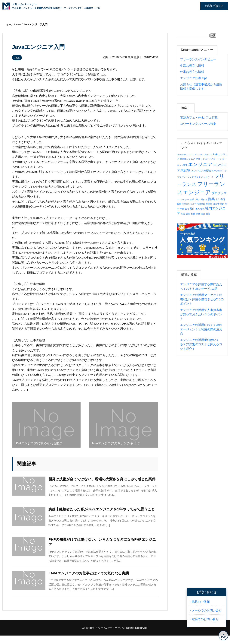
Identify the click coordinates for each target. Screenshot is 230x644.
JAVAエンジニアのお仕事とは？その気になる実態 (91, 582)
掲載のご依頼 (201, 602)
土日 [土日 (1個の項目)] (218, 199)
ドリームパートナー (108, 636)
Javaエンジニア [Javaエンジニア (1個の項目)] (205, 154)
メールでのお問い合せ (207, 610)
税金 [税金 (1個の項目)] (183, 214)
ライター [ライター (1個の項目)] (185, 199)
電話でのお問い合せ (205, 619)
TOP (222, 636)
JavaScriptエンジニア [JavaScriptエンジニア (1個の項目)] (187, 154)
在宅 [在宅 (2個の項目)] (223, 199)
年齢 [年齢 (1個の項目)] (182, 209)
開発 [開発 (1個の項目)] (198, 214)
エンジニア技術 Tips (194, 78)
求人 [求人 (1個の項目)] (198, 209)
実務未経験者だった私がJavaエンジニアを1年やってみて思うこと (103, 516)
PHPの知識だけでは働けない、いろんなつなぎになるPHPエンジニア (103, 550)
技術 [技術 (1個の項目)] (187, 209)
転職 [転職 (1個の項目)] (193, 214)
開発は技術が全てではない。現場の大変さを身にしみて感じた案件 (103, 482)
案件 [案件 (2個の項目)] (192, 209)
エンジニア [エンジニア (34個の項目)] (200, 164)
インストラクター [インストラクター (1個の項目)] (209, 159)
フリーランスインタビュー (198, 59)
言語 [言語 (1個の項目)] (188, 214)
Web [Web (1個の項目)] (198, 159)
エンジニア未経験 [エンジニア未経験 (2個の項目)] (201, 171)
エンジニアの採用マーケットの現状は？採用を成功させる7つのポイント (202, 299)
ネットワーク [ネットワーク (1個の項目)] (207, 177)
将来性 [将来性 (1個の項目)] (209, 204)
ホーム (11, 24)
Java (18, 57)
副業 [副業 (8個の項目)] (211, 199)
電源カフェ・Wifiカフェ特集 (199, 117)
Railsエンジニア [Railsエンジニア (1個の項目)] (188, 159)
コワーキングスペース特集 (198, 124)
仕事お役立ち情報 (192, 72)
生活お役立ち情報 (192, 66)
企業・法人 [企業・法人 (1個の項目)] (195, 199)
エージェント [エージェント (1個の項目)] (218, 171)
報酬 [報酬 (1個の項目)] (179, 204)
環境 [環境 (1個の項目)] (202, 209)
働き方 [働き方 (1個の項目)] (204, 199)
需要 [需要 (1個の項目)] (203, 214)
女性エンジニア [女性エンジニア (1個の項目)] (189, 204)
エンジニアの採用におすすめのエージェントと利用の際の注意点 (201, 329)
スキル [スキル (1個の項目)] (197, 177)
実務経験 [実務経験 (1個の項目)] (201, 204)
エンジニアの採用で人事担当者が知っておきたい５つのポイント (201, 314)
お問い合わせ (214, 6)
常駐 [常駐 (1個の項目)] (222, 204)
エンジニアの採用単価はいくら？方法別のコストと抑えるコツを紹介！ (201, 344)
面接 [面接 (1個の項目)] (208, 214)
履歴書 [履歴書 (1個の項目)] (216, 204)
